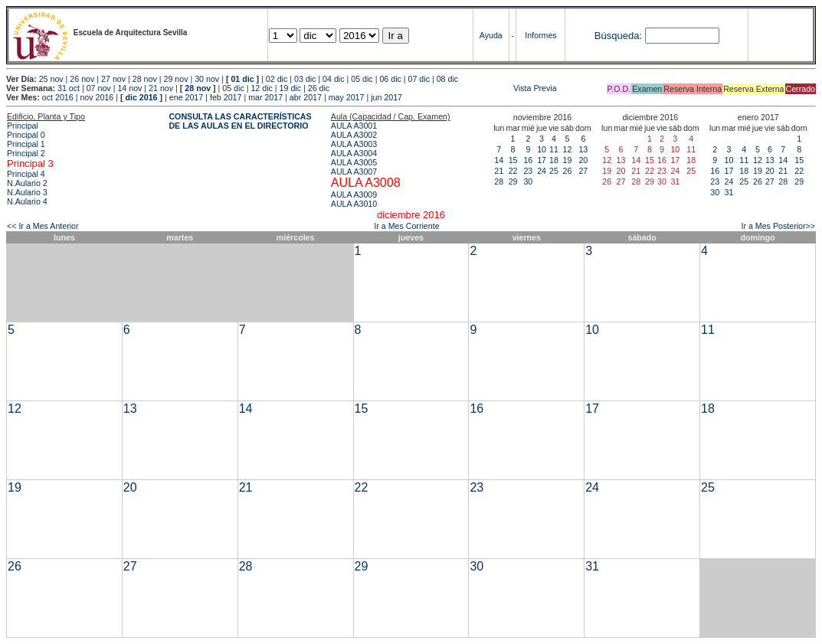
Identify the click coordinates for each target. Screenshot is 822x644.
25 (554, 171)
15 (513, 160)
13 (583, 149)
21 (499, 171)
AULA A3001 (354, 126)
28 (499, 181)
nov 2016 (97, 97)
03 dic (305, 79)
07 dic (419, 79)
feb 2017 (226, 97)
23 (528, 171)
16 (528, 160)
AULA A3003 (354, 144)
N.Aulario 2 (27, 183)
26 (567, 171)
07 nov (99, 88)
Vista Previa (444, 88)
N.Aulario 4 (27, 201)
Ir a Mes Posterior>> (778, 226)
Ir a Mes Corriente (406, 226)
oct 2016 (58, 97)
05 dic (362, 79)
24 (542, 171)
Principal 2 (26, 153)
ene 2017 (186, 97)
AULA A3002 (354, 135)
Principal (23, 126)
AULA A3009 (354, 195)
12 (567, 149)
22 (513, 171)
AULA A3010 (354, 204)
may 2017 (347, 97)
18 (554, 160)
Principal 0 (26, 135)
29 (513, 181)
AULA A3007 (354, 172)
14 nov (129, 88)
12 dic (261, 88)
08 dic (447, 79)
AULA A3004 (354, 153)
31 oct (69, 88)
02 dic (277, 79)
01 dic (242, 79)
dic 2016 (141, 97)
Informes (540, 35)
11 (554, 149)
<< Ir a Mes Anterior (43, 226)
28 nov (145, 79)
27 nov (113, 79)
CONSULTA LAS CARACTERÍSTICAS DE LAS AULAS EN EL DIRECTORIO (240, 121)
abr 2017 (306, 97)
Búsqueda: (618, 36)
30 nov (207, 79)
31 (729, 192)
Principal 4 (26, 174)
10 (542, 149)
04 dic (333, 79)
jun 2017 (386, 97)
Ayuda (491, 35)
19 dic (290, 88)
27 (583, 171)
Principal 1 (26, 144)
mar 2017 (265, 97)
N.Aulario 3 (27, 192)
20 (583, 160)
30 (528, 181)
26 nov (82, 79)
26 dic (319, 88)
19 (567, 160)
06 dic (390, 79)
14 (499, 160)
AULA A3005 (354, 162)
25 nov (51, 79)
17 (542, 160)
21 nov (161, 88)
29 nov (175, 79)
